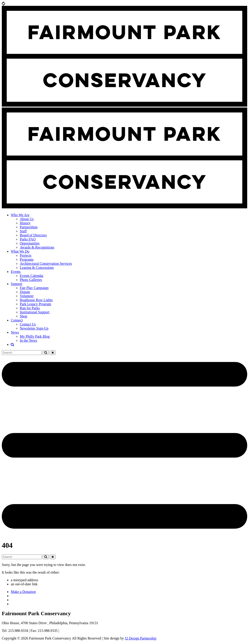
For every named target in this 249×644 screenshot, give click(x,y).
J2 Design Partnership (140, 638)
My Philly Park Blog (35, 336)
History (25, 223)
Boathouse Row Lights (36, 300)
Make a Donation (23, 592)
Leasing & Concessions (37, 268)
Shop (23, 316)
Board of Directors (33, 235)
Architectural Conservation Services (46, 264)
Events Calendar (32, 276)
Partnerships (29, 227)
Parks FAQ (28, 239)
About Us (27, 219)
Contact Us (28, 324)
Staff (23, 231)
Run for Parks (30, 308)
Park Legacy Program (36, 304)
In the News (28, 340)
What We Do (20, 251)
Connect (17, 320)
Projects (26, 255)
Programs (27, 259)
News (15, 332)
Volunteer (27, 296)
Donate (25, 292)
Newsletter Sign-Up (34, 328)
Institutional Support (35, 312)
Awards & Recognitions (37, 247)
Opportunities (30, 243)
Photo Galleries (31, 280)
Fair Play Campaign (34, 288)
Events (16, 272)
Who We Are (20, 215)
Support (17, 284)
